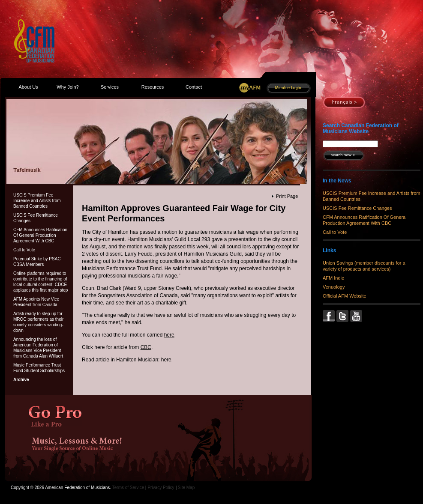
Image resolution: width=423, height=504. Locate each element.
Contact (194, 87)
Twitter (343, 316)
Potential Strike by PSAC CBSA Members (37, 262)
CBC (146, 347)
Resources (153, 87)
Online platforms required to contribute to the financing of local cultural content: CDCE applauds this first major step (40, 282)
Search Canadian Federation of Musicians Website (361, 128)
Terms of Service (128, 488)
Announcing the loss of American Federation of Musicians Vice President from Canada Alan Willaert (38, 348)
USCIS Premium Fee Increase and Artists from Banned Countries (37, 201)
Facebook (330, 316)
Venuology (334, 287)
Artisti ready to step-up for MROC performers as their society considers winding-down (38, 322)
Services (110, 87)
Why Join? (67, 87)
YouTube (357, 316)
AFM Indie (333, 278)
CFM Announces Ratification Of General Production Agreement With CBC (40, 235)
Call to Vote (24, 250)
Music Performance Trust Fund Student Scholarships (39, 368)
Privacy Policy (161, 488)
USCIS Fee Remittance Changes (36, 218)
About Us (28, 87)
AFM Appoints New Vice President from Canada (36, 302)
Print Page (287, 196)
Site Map (186, 488)
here (169, 335)
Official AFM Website (345, 296)
